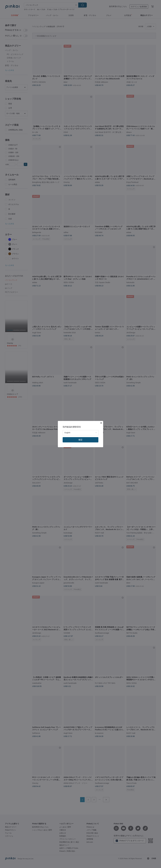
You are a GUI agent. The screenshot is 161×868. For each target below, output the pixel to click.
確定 (80, 440)
